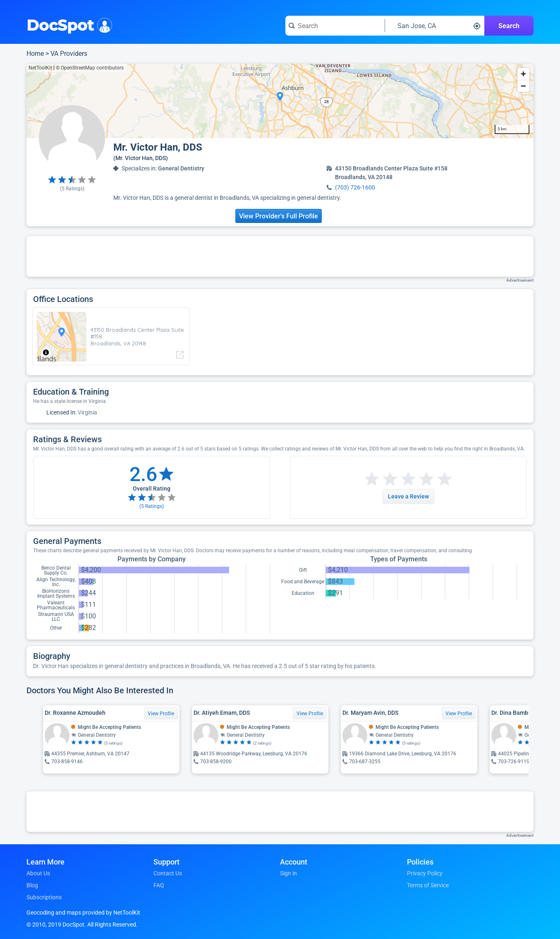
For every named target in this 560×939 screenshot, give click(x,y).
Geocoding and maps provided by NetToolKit (83, 913)
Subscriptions (44, 897)
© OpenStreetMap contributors (90, 68)
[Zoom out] (523, 86)
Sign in (288, 873)
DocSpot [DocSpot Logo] (68, 24)
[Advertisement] (280, 256)
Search (509, 26)
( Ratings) (72, 189)
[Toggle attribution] (46, 352)
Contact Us (168, 873)
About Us (38, 873)
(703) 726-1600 (355, 187)
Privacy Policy (425, 873)
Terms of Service (428, 885)
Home (35, 54)
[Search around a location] (435, 26)
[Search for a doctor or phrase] (335, 26)
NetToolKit (40, 68)
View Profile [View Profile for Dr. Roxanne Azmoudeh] (161, 714)
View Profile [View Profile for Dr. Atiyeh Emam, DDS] (310, 714)
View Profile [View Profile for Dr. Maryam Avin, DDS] (459, 714)
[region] (280, 101)
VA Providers (69, 54)
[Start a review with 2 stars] (381, 479)
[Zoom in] (523, 74)
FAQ (159, 885)
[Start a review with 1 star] (372, 479)
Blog (32, 885)
